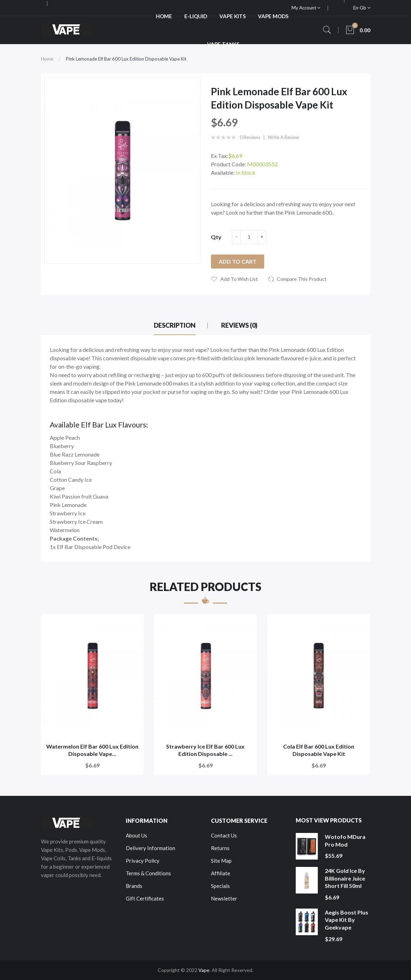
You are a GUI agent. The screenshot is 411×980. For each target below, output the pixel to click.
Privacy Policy (143, 861)
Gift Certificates (145, 898)
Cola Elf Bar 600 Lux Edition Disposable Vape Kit (319, 750)
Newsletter (224, 898)
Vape (204, 970)
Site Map (221, 861)
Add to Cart (238, 261)
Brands (134, 886)
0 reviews (250, 137)
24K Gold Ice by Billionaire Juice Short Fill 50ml (345, 878)
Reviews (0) (239, 325)
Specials (220, 886)
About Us (136, 835)
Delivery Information (150, 848)
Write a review (283, 137)
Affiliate (221, 873)
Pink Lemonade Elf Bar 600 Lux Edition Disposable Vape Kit (126, 59)
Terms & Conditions (148, 873)
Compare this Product (302, 279)
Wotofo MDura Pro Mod (345, 840)
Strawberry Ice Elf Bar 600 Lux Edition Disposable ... (205, 750)
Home (47, 59)
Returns (220, 848)
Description (175, 325)
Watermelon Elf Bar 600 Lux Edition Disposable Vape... (92, 750)
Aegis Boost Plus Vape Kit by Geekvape (347, 920)
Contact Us (224, 835)
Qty (216, 237)
